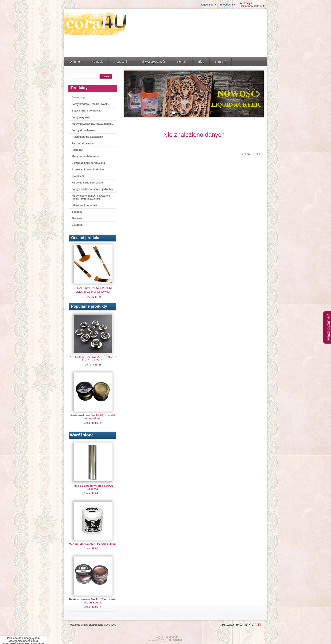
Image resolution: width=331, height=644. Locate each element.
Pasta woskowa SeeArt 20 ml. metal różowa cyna (93, 601)
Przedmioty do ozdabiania (87, 137)
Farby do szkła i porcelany (88, 183)
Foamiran (77, 150)
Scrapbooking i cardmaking (88, 163)
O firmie (75, 62)
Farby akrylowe (81, 117)
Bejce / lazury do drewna (87, 111)
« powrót (246, 154)
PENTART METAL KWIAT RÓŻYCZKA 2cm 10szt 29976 (93, 359)
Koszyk (248, 3)
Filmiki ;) (221, 62)
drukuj (259, 154)
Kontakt (182, 62)
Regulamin (121, 62)
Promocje (97, 62)
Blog (201, 62)
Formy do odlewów (83, 130)
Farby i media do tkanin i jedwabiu (92, 189)
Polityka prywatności (153, 62)
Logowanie (207, 5)
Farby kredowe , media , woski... (91, 104)
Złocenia (77, 218)
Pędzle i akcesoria (83, 143)
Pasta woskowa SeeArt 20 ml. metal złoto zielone (93, 417)
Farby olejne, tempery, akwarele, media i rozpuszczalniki (91, 197)
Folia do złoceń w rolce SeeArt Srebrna (93, 487)
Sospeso (77, 212)
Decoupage (79, 98)
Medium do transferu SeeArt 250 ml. (93, 544)
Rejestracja (227, 5)
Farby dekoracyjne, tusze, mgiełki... (93, 124)
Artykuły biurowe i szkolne (88, 170)
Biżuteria (77, 225)
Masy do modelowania (85, 156)
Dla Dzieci (78, 176)
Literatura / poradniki (84, 205)
